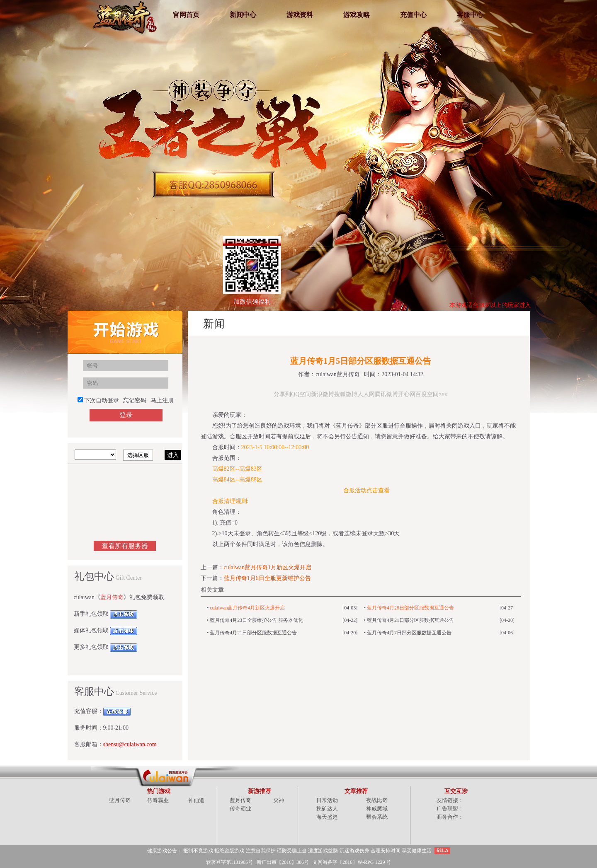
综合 (488, 323)
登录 (126, 415)
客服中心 (470, 15)
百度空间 (427, 394)
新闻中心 (243, 15)
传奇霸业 (158, 800)
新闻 (508, 323)
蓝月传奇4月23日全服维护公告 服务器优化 (256, 620)
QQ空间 (301, 394)
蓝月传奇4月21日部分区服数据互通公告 (410, 620)
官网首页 (186, 15)
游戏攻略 (357, 15)
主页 (467, 323)
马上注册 (162, 400)
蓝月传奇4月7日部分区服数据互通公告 (409, 633)
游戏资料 (300, 15)
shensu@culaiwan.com (130, 744)
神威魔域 (377, 809)
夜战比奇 (377, 800)
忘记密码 (135, 400)
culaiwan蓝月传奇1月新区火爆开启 (268, 567)
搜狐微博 (346, 394)
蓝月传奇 (112, 597)
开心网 (407, 394)
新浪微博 (323, 394)
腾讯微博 (386, 394)
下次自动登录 (102, 400)
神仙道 (196, 800)
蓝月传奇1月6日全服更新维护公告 (267, 578)
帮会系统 (377, 817)
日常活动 (327, 800)
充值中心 (413, 15)
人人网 (366, 394)
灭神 (279, 800)
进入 (173, 455)
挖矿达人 (327, 809)
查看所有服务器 (125, 546)
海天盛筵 (327, 817)
